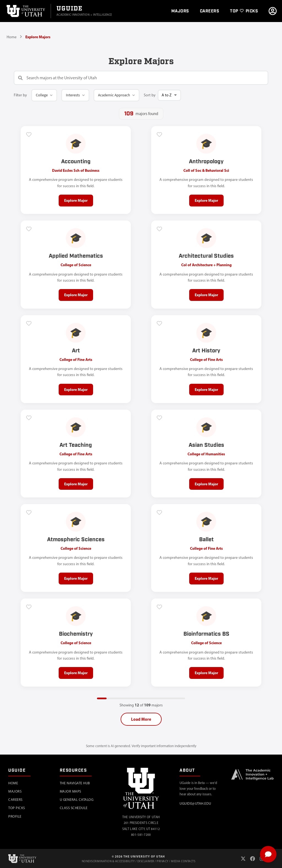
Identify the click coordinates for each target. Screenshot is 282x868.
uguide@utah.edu (195, 803)
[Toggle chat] (268, 854)
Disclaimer (146, 861)
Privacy (163, 861)
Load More (141, 720)
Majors (15, 791)
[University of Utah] (25, 11)
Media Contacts (183, 861)
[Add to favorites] (29, 134)
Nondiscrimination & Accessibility (108, 861)
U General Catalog (77, 800)
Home (12, 37)
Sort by (150, 95)
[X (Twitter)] (243, 859)
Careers (15, 800)
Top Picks (17, 808)
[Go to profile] (273, 11)
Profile (15, 816)
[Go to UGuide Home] (84, 11)
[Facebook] (253, 859)
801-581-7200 (141, 835)
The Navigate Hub (75, 783)
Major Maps (70, 791)
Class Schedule (74, 808)
